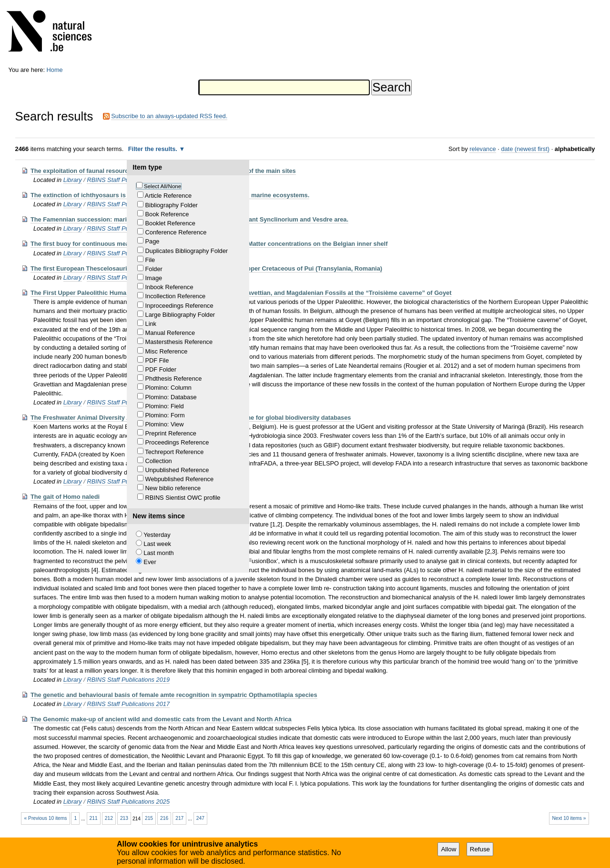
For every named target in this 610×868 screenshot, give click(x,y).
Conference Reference (176, 232)
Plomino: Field (165, 406)
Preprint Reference (171, 433)
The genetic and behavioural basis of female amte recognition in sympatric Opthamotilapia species (174, 695)
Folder (154, 269)
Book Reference (167, 214)
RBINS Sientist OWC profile (183, 498)
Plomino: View (165, 424)
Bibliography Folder (172, 205)
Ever (150, 562)
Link (151, 324)
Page (152, 241)
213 (124, 818)
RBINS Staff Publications (121, 180)
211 (94, 818)
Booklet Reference (170, 223)
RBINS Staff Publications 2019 (128, 680)
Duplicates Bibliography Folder (187, 251)
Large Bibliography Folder (180, 315)
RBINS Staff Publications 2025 (128, 802)
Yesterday (157, 535)
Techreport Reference (174, 452)
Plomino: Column (168, 388)
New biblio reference (173, 488)
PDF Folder (161, 369)
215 (149, 818)
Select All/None (163, 186)
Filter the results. (154, 149)
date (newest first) (525, 149)
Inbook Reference (169, 287)
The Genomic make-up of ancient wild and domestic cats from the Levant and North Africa (161, 719)
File (150, 260)
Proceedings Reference (177, 442)
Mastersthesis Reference (179, 342)
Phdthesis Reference (174, 378)
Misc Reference (167, 351)
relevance (483, 149)
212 (109, 818)
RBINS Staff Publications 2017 (128, 704)
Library (73, 180)
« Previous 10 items (46, 818)
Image (154, 278)
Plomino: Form (165, 415)
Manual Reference (170, 333)
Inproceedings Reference (179, 306)
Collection (159, 461)
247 (200, 818)
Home (55, 70)
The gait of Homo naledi (65, 497)
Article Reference (168, 196)
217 (179, 818)
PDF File (157, 360)
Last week (157, 544)
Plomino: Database (171, 397)
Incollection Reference (176, 296)
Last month (158, 553)
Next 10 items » (569, 818)
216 (164, 818)
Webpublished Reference (179, 479)
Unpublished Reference (177, 470)
